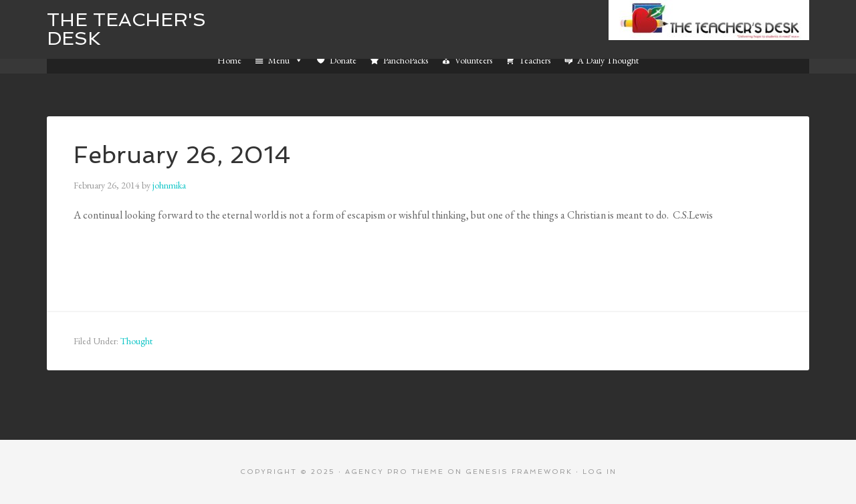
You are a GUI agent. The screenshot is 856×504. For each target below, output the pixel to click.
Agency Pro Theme (395, 472)
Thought (136, 341)
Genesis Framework (519, 472)
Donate (343, 60)
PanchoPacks (406, 60)
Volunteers (473, 60)
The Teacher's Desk (126, 29)
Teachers (535, 60)
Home (229, 60)
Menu (286, 60)
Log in (600, 472)
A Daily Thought (608, 60)
